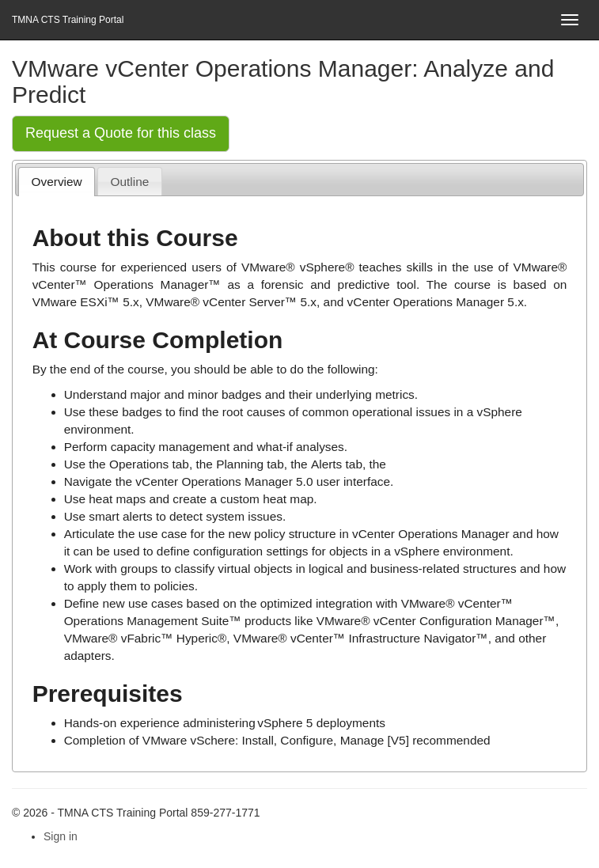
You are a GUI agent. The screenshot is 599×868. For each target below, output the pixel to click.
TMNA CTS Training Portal (68, 20)
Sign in (61, 836)
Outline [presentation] (130, 182)
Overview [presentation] (57, 182)
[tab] (57, 182)
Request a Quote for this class (121, 133)
